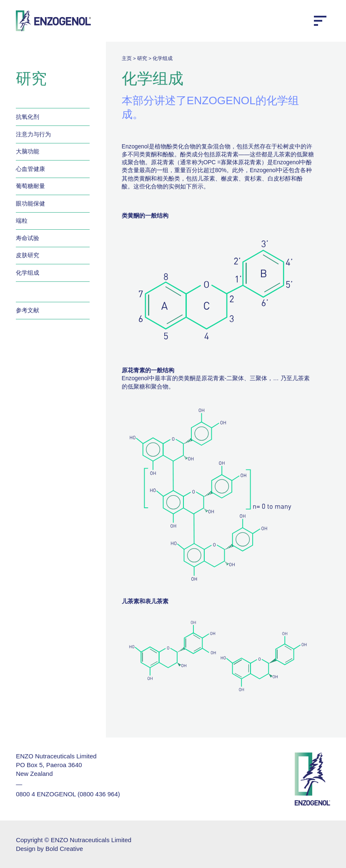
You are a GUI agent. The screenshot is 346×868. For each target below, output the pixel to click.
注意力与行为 (33, 134)
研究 (142, 58)
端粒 (22, 221)
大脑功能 (28, 152)
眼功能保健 (30, 204)
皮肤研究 (28, 255)
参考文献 (28, 310)
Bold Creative (64, 849)
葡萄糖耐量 (30, 186)
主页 (127, 58)
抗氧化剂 (28, 117)
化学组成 (28, 273)
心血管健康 (30, 169)
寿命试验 (28, 238)
